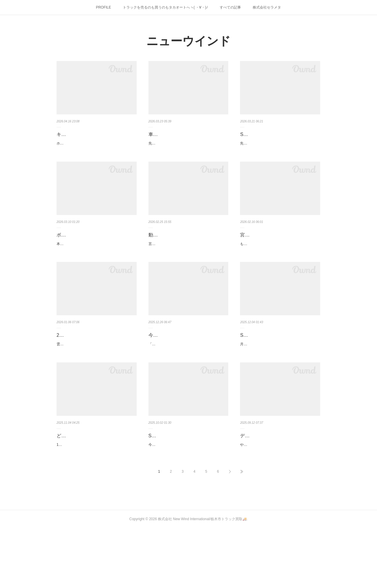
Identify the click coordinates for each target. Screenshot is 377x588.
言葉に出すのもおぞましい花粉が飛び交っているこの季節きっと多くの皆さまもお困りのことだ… (187, 270)
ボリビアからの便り (78, 250)
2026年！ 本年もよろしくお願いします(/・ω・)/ (95, 369)
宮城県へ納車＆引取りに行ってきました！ (278, 254)
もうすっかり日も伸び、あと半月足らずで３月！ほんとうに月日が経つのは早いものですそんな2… (280, 270)
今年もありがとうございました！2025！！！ (184, 369)
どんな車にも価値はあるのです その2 (94, 484)
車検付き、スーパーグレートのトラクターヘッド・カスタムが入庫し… (186, 139)
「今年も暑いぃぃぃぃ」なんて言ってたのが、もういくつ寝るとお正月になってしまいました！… (187, 386)
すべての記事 (230, 7)
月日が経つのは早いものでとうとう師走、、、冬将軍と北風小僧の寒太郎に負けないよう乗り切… (279, 377)
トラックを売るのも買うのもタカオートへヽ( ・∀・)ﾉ (165, 7)
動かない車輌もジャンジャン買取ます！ (186, 254)
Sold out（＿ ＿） (261, 134)
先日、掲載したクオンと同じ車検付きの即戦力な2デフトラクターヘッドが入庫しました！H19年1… (188, 155)
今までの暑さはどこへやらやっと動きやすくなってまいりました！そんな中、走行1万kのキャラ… (187, 492)
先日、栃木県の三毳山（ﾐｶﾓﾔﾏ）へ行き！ (273, 143)
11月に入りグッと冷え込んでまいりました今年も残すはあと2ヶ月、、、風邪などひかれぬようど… (96, 501)
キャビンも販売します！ (82, 134)
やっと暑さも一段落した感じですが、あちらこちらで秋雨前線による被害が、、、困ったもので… (279, 501)
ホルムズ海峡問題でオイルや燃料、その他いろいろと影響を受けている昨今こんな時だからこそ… (95, 147)
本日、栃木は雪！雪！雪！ (78, 259)
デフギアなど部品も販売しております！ (278, 484)
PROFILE (104, 7)
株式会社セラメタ (267, 7)
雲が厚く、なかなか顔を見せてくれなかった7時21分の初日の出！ (95, 386)
